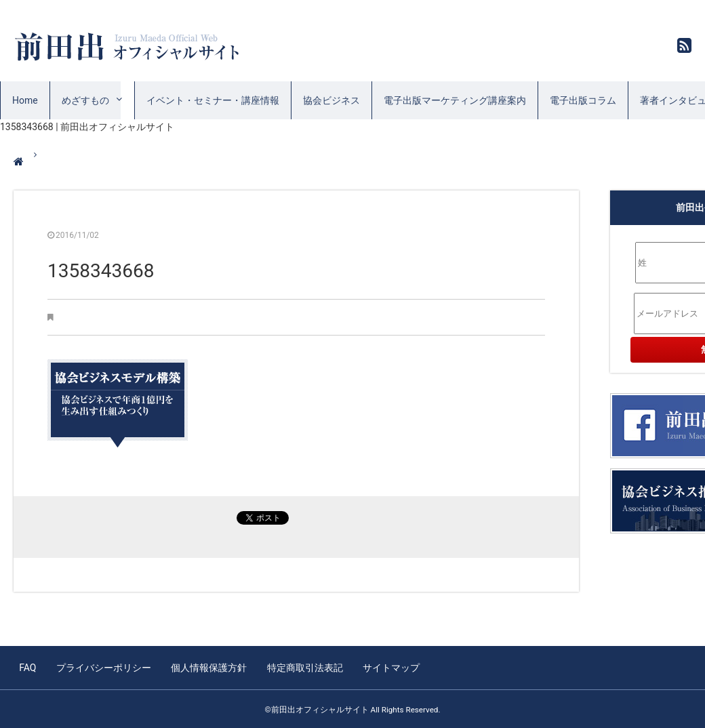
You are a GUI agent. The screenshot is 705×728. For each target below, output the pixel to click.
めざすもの (85, 100)
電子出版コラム (583, 100)
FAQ (27, 667)
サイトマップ (387, 667)
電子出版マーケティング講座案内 (455, 100)
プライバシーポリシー (102, 667)
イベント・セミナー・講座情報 (213, 100)
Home (25, 100)
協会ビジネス (331, 100)
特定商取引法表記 (302, 667)
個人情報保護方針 (207, 667)
